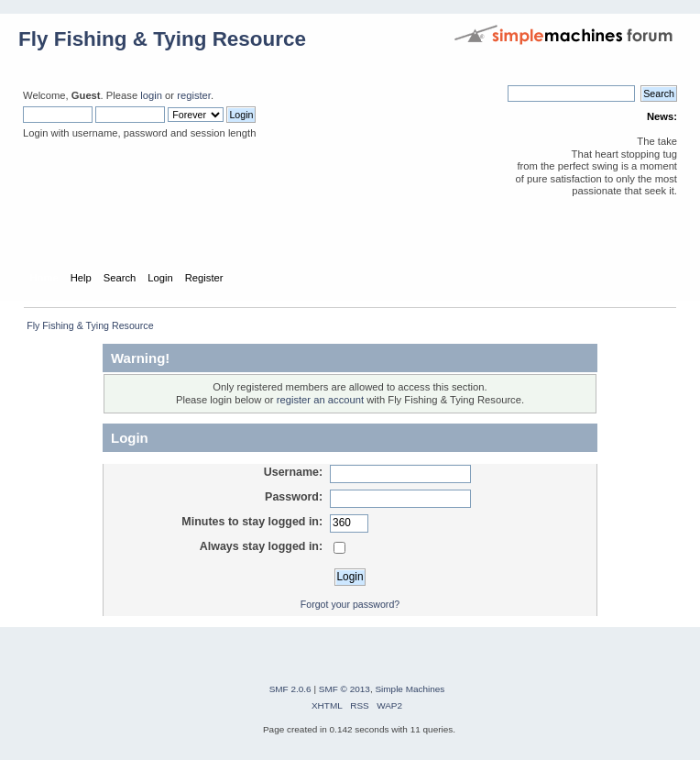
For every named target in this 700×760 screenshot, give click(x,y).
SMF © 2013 (345, 689)
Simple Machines (410, 689)
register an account (320, 400)
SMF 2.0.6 (290, 689)
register (194, 95)
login (151, 95)
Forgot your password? (350, 604)
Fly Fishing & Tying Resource (162, 39)
